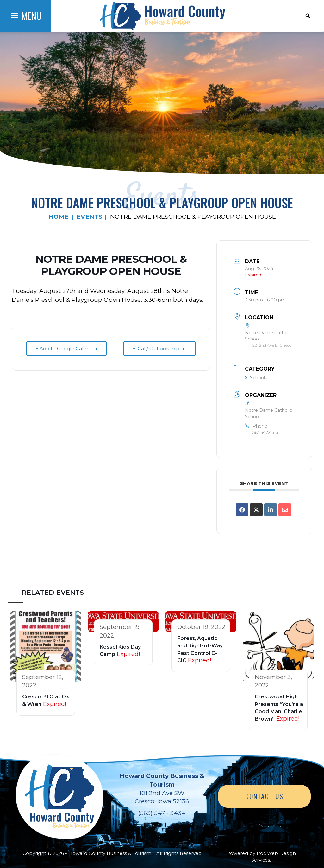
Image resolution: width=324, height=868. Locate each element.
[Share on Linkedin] (271, 510)
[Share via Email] (285, 510)
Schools (256, 378)
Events (89, 217)
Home (59, 217)
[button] (31, 16)
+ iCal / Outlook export (159, 349)
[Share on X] (256, 510)
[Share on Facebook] (242, 510)
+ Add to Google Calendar (66, 349)
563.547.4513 (265, 432)
